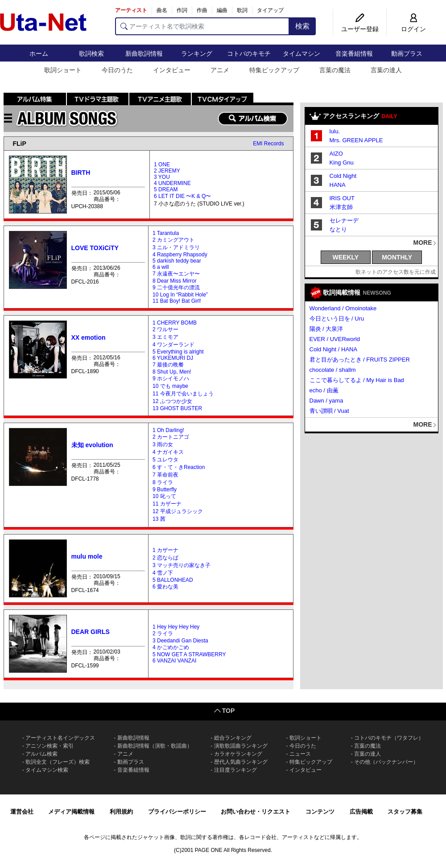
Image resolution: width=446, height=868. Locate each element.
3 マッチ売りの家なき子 (182, 565)
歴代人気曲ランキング (241, 762)
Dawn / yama (326, 401)
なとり (338, 229)
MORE (423, 243)
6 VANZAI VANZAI (174, 661)
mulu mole (87, 556)
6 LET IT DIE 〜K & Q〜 (182, 196)
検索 (302, 26)
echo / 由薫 (324, 390)
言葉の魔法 (335, 70)
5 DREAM (166, 189)
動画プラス (407, 53)
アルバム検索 (41, 754)
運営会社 (22, 812)
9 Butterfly (165, 490)
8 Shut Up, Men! (172, 372)
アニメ (220, 70)
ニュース (300, 754)
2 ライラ (163, 634)
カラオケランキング (238, 754)
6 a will (161, 267)
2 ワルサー (165, 329)
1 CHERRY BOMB (175, 323)
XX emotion (89, 337)
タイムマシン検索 (47, 770)
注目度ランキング (235, 770)
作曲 (202, 10)
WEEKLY (346, 257)
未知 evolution (92, 445)
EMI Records (268, 144)
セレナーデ (344, 220)
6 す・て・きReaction (179, 467)
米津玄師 (341, 207)
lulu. (335, 131)
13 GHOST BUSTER (177, 408)
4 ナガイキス (168, 452)
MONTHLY (397, 257)
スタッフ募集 (405, 812)
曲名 (162, 10)
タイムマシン (301, 53)
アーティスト (131, 10)
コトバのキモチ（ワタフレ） (389, 738)
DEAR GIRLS (91, 632)
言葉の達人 (386, 70)
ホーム (39, 53)
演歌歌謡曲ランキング (241, 746)
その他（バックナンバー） (386, 762)
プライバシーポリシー (177, 812)
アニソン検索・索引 (50, 746)
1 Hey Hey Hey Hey (176, 627)
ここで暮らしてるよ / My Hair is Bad (357, 380)
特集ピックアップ (274, 70)
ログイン (413, 29)
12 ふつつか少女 (172, 401)
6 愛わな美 (165, 587)
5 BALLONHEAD (173, 580)
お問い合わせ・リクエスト (256, 812)
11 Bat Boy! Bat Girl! (177, 301)
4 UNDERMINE (172, 183)
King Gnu (342, 162)
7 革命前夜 (165, 475)
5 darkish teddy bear (177, 261)
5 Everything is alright (178, 352)
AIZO (336, 154)
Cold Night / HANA (334, 349)
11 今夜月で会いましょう (183, 394)
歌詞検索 (91, 53)
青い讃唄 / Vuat (329, 411)
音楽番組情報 (354, 53)
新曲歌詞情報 (144, 53)
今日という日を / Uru (337, 319)
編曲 (222, 10)
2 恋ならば (165, 558)
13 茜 (159, 519)
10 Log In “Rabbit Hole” (180, 295)
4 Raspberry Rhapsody (180, 255)
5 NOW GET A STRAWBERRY (189, 654)
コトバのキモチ (249, 53)
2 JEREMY (167, 171)
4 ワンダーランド (173, 345)
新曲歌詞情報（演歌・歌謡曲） (155, 746)
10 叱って (164, 496)
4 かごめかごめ (171, 647)
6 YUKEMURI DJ (173, 358)
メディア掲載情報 (71, 812)
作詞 (182, 10)
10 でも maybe (170, 386)
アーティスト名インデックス (60, 738)
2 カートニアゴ (171, 437)
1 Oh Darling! (168, 430)
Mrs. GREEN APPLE (356, 140)
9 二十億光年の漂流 (176, 288)
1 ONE (162, 165)
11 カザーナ (167, 504)
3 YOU (162, 177)
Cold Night (343, 176)
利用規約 (121, 812)
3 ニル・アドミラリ (176, 247)
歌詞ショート (63, 70)
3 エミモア (165, 337)
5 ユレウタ (165, 460)
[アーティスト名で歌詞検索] (202, 26)
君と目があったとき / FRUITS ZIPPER (360, 360)
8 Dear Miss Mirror (175, 281)
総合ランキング (233, 738)
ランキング (197, 53)
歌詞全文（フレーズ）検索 (58, 762)
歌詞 (242, 10)
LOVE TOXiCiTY (95, 248)
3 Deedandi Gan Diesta (180, 641)
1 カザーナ (165, 550)
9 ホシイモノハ (171, 378)
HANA (338, 185)
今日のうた (117, 70)
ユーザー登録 (360, 29)
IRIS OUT (342, 198)
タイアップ (270, 10)
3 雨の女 (163, 444)
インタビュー (172, 70)
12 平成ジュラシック (178, 511)
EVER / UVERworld (335, 339)
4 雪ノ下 (163, 573)
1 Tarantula (166, 233)
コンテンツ (320, 812)
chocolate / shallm (333, 370)
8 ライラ (163, 482)
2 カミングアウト (173, 240)
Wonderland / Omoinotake (343, 308)
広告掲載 (361, 812)
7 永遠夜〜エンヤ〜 (176, 274)
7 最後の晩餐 (168, 365)
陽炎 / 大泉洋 (326, 329)
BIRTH (81, 173)
